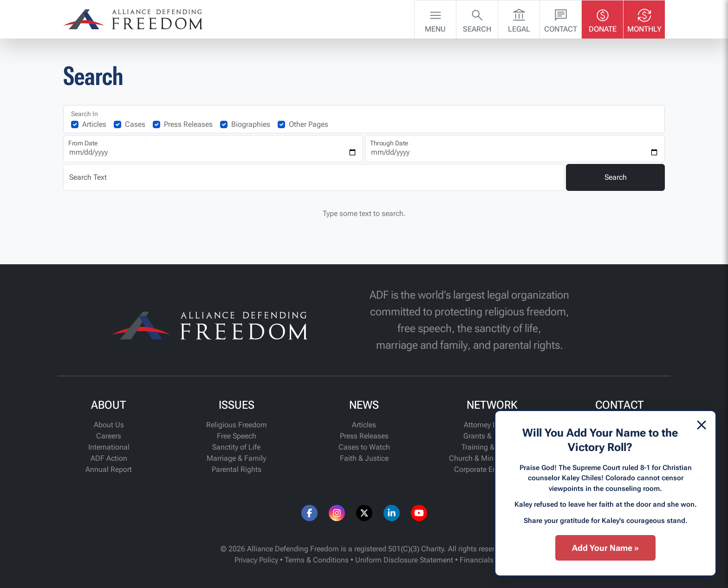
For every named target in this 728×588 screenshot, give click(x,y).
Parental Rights (237, 469)
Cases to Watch (364, 447)
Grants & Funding (492, 436)
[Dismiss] (702, 425)
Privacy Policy (256, 560)
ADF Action (109, 458)
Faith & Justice (364, 458)
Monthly (644, 19)
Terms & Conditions (317, 560)
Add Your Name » (605, 548)
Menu (435, 19)
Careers (109, 436)
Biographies (251, 124)
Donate (603, 19)
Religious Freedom (237, 425)
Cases (135, 124)
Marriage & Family (236, 458)
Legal (519, 19)
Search (477, 19)
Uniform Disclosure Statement (404, 560)
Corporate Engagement (492, 469)
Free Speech (237, 436)
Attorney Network (492, 425)
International (109, 447)
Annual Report (109, 469)
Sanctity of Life (236, 447)
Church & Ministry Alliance (492, 458)
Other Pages (309, 124)
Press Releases (188, 124)
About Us (109, 425)
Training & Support (492, 447)
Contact (561, 19)
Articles (94, 124)
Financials (477, 560)
